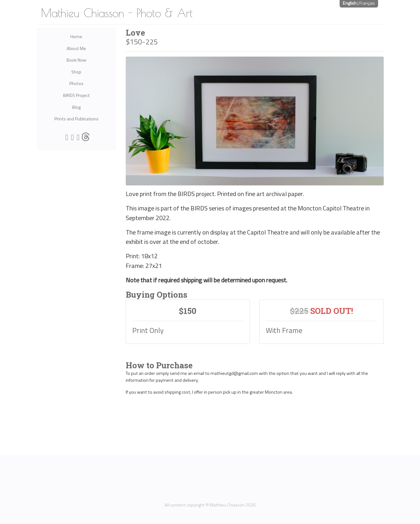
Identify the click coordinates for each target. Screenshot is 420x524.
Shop (76, 72)
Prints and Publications (76, 119)
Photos (76, 83)
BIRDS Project (76, 95)
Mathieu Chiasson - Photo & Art (117, 13)
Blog (76, 107)
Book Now (76, 60)
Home (76, 37)
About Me (76, 48)
